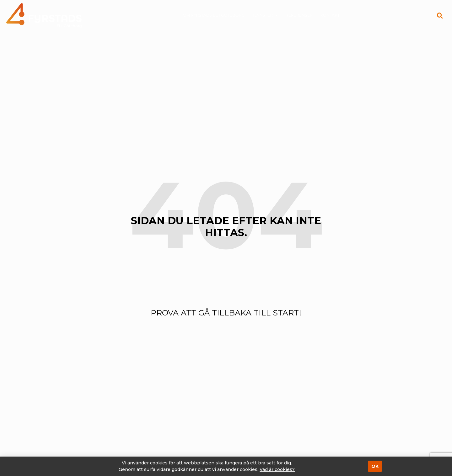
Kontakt (321, 15)
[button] (440, 15)
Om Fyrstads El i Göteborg (219, 15)
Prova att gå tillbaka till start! (226, 313)
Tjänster (264, 16)
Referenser (294, 15)
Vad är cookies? (277, 469)
